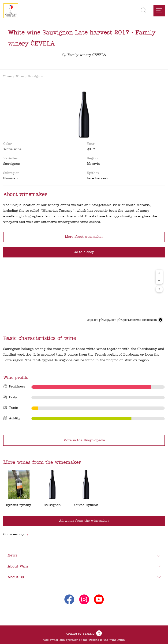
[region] (84, 296)
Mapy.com (110, 320)
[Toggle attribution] (161, 320)
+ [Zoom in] (159, 273)
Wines (20, 77)
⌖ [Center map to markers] (159, 289)
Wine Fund (117, 640)
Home (7, 77)
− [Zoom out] (159, 280)
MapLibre (92, 320)
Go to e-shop (16, 535)
